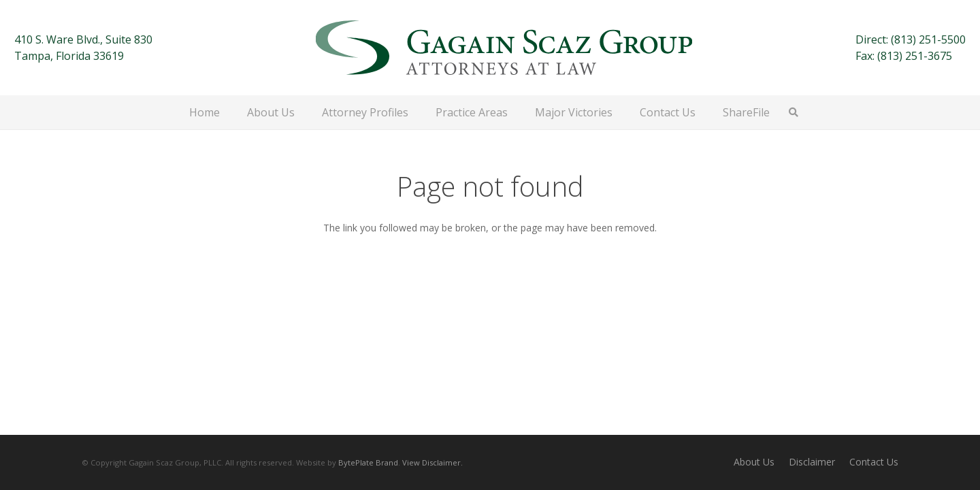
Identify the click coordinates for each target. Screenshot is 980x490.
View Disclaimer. (432, 462)
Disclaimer (812, 462)
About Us (754, 462)
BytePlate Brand (368, 462)
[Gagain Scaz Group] (504, 48)
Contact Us (874, 462)
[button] (794, 112)
